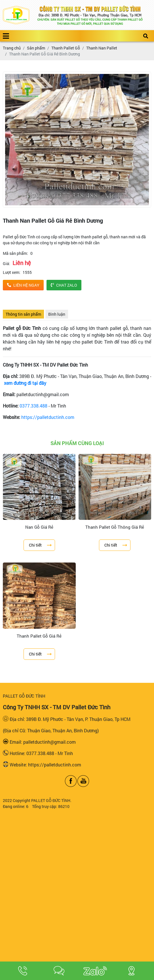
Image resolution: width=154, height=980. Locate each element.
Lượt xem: (12, 272)
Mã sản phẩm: (15, 253)
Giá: (7, 263)
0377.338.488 (33, 406)
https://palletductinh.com (48, 417)
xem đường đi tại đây (25, 383)
